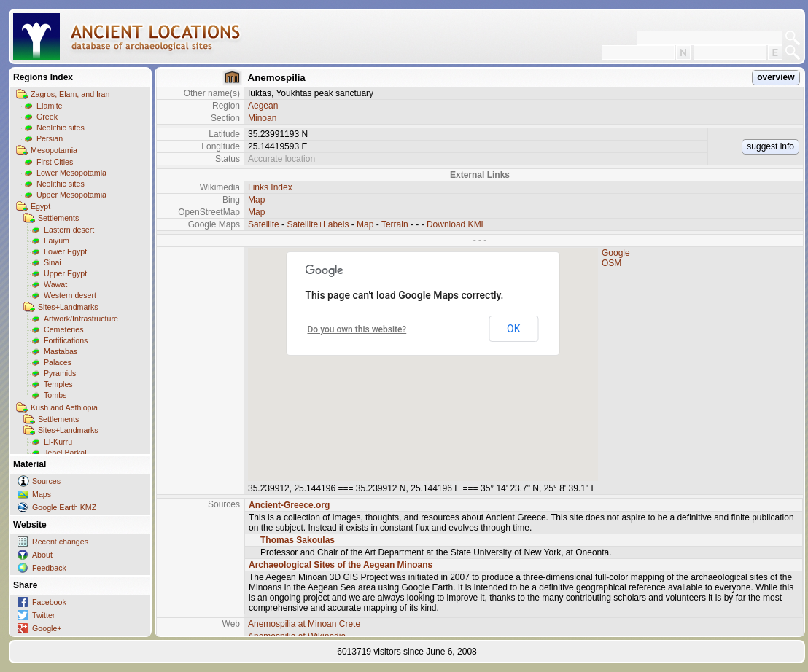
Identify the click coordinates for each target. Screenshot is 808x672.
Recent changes (60, 542)
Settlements (58, 218)
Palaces (58, 362)
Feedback (49, 568)
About (42, 555)
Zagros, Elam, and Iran (70, 94)
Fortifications (66, 340)
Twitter (43, 615)
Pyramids (60, 373)
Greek (47, 117)
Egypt (40, 206)
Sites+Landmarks (68, 307)
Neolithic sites (61, 128)
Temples (58, 384)
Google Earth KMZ (64, 507)
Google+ (47, 628)
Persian (50, 138)
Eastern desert (69, 230)
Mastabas (61, 351)
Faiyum (57, 241)
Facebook (49, 602)
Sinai (53, 262)
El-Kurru (58, 442)
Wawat (55, 284)
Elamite (50, 106)
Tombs (55, 395)
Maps (42, 494)
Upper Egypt (65, 273)
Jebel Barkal (65, 453)
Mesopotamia (54, 150)
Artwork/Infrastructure (81, 319)
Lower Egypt (65, 251)
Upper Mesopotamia (71, 195)
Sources (46, 481)
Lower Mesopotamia (71, 173)
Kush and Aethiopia (64, 407)
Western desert (70, 295)
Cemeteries (63, 329)
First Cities (55, 162)
